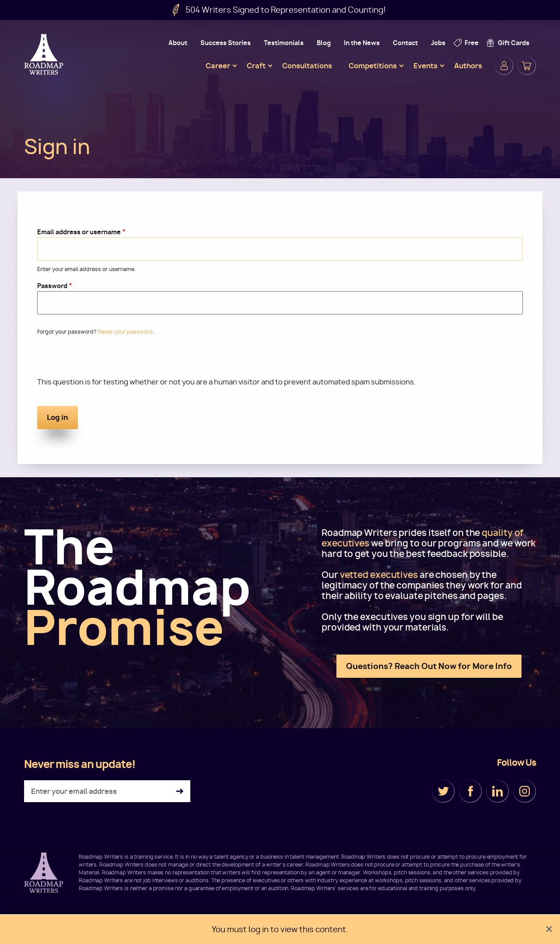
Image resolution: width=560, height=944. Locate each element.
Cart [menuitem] (527, 66)
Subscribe (180, 791)
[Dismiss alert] (549, 929)
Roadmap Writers (45, 54)
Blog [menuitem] (324, 43)
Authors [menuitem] (468, 66)
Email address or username (79, 232)
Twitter (443, 791)
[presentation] (104, 360)
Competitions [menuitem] (373, 66)
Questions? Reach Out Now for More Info (429, 666)
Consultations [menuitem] (307, 66)
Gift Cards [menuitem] (514, 43)
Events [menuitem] (425, 66)
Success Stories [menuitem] (226, 43)
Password (52, 286)
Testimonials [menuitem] (284, 43)
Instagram (525, 791)
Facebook (470, 791)
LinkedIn (497, 791)
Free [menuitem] (472, 43)
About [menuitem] (178, 43)
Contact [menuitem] (405, 43)
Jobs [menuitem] (438, 43)
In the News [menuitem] (362, 43)
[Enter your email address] (107, 791)
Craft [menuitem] (256, 66)
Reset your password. (126, 332)
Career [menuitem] (218, 66)
